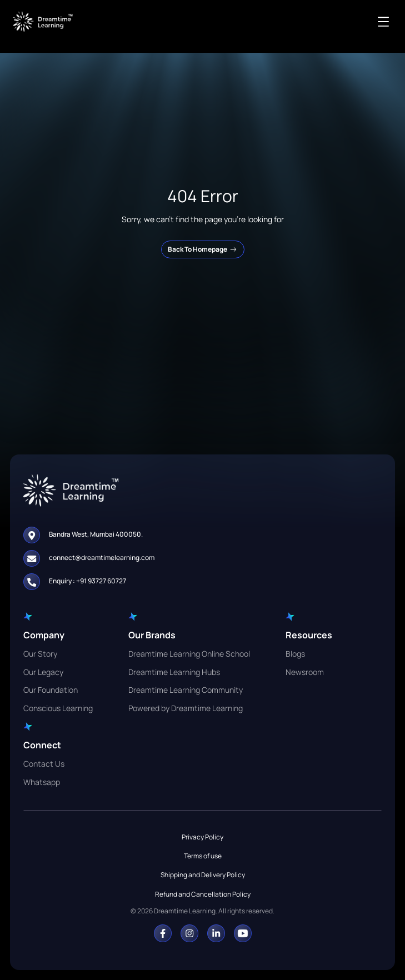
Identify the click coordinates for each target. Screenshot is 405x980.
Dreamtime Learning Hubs (174, 672)
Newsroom (305, 672)
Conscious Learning (58, 708)
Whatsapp (42, 782)
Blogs (295, 654)
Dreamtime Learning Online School (189, 654)
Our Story (40, 654)
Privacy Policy (202, 837)
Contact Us (44, 764)
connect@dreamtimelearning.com (102, 557)
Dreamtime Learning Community (186, 690)
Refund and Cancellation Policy (203, 894)
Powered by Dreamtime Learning (186, 708)
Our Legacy (43, 672)
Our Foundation (51, 690)
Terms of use (203, 856)
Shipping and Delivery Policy (203, 875)
